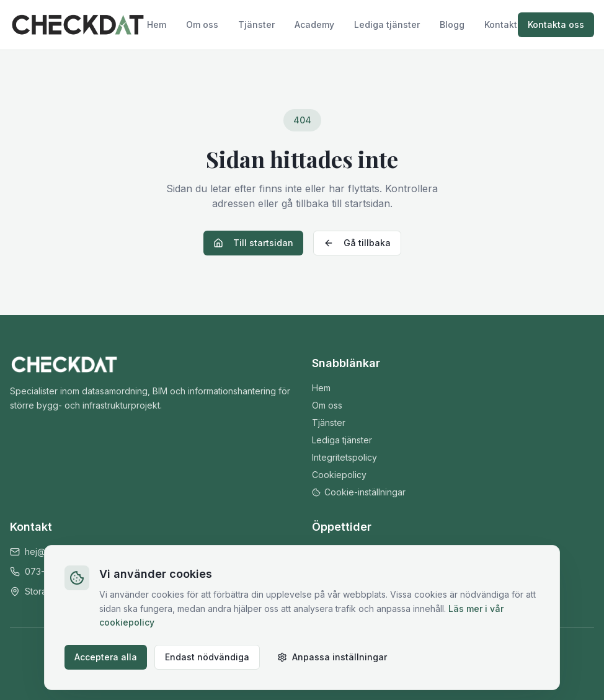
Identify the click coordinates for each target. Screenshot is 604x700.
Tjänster (256, 24)
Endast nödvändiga (207, 657)
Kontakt (501, 24)
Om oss (202, 24)
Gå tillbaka (357, 243)
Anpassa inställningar (332, 657)
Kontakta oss (556, 24)
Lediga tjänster (387, 24)
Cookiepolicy (339, 475)
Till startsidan (253, 243)
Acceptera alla (106, 657)
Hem (157, 24)
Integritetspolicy (344, 457)
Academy (314, 24)
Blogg (452, 24)
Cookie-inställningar (359, 492)
